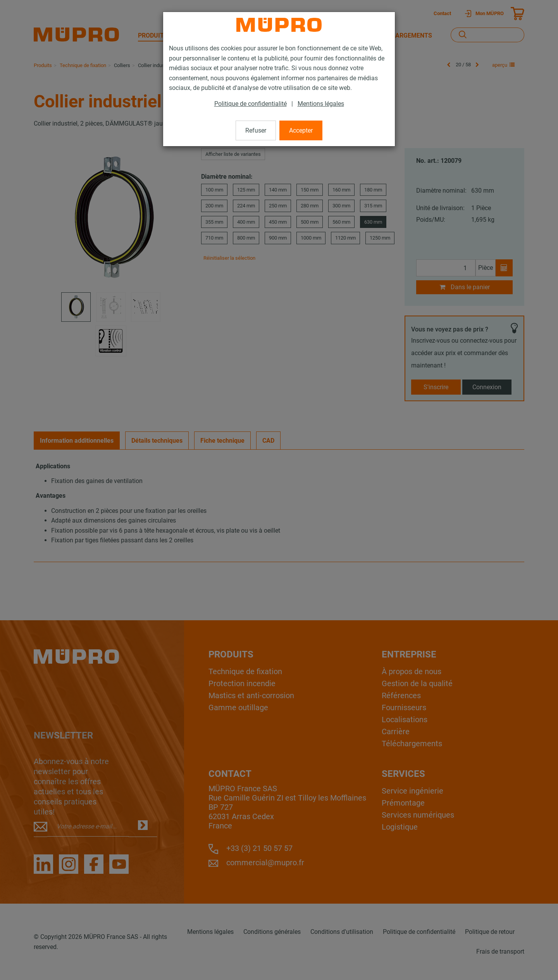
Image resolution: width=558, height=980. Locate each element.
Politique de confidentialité (251, 104)
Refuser (256, 130)
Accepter (301, 130)
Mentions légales (321, 104)
